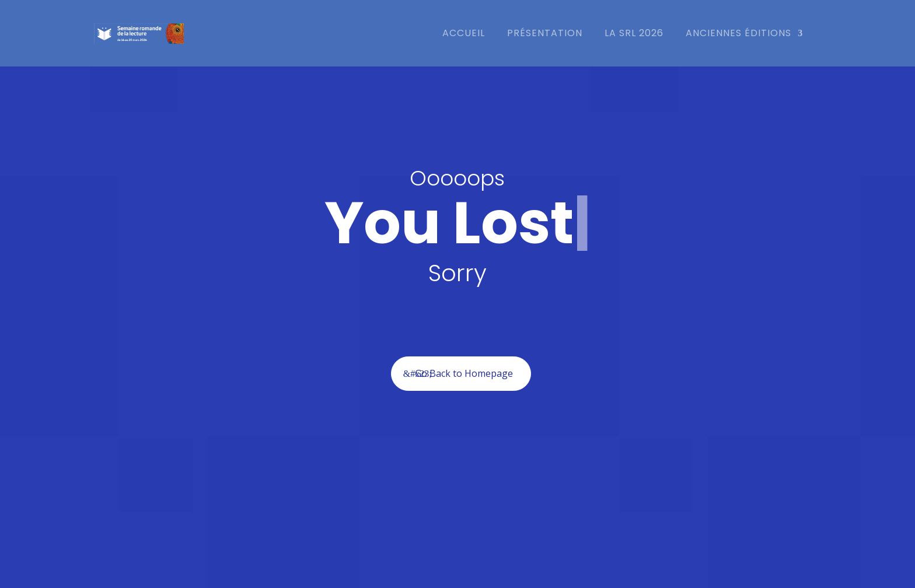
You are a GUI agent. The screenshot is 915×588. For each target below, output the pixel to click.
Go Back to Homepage (464, 373)
